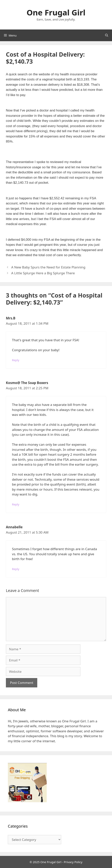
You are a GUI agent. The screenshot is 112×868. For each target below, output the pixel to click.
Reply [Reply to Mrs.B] (16, 360)
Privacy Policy (73, 862)
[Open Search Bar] (107, 35)
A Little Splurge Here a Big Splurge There (43, 273)
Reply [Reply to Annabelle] (16, 569)
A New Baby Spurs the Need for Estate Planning (48, 267)
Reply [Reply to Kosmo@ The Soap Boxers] (16, 504)
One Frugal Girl (56, 12)
